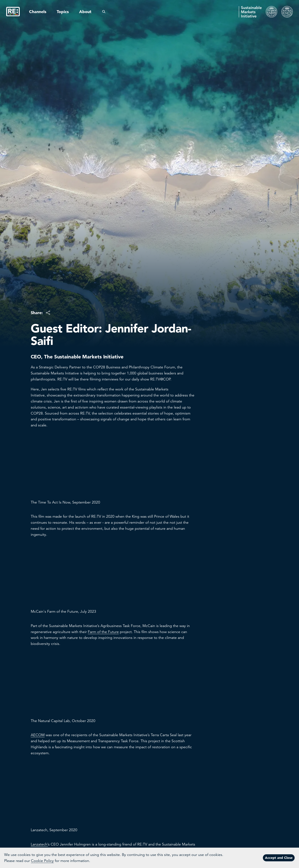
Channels (38, 12)
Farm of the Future (103, 632)
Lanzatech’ (39, 844)
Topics (63, 12)
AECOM (38, 735)
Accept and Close (279, 858)
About (85, 12)
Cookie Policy (42, 861)
